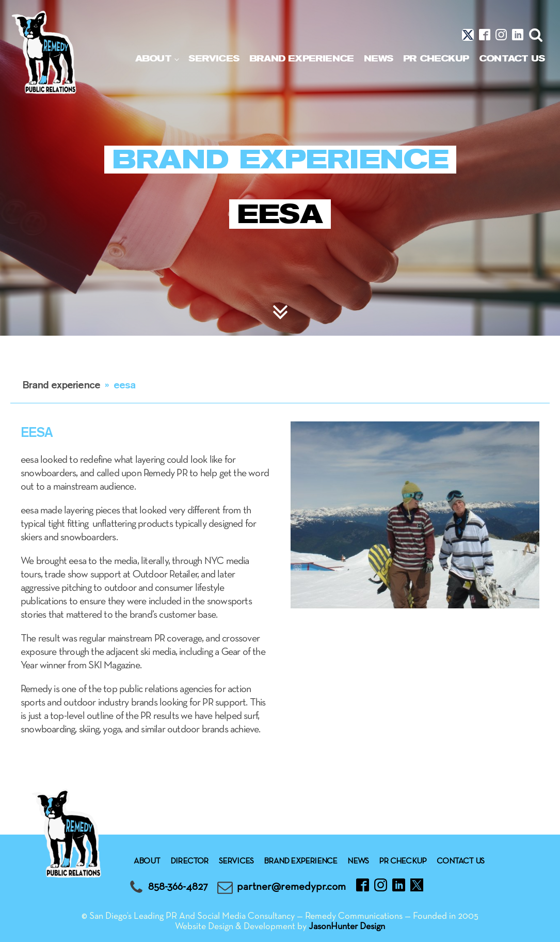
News (378, 59)
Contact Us (512, 59)
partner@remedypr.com (291, 887)
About (153, 59)
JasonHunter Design (347, 927)
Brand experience (301, 59)
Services (214, 59)
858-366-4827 (178, 887)
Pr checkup (436, 59)
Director (189, 861)
